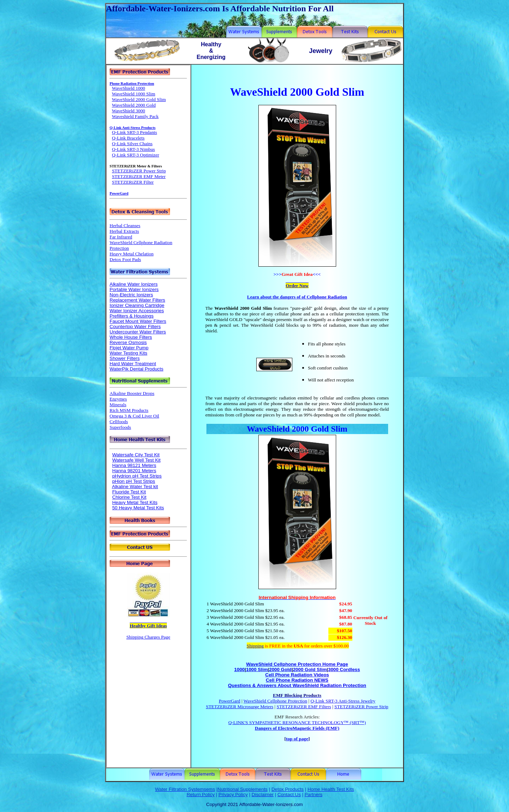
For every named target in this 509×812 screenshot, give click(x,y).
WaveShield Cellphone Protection (275, 701)
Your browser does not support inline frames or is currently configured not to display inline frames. (148, 416)
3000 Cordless (344, 669)
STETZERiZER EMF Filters (304, 707)
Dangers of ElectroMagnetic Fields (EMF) (297, 728)
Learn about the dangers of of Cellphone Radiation (297, 297)
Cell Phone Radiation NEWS (297, 680)
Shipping (255, 646)
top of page (297, 739)
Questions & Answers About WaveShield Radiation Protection (297, 685)
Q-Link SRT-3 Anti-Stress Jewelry (343, 701)
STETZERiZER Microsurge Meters (240, 707)
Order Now (297, 286)
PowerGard (230, 701)
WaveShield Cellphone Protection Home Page (297, 664)
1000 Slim (257, 669)
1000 (240, 669)
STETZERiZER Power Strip (361, 707)
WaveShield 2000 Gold (288, 429)
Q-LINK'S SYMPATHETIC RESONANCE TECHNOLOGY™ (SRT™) (297, 722)
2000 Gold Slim (310, 669)
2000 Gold (280, 669)
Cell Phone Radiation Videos (297, 675)
